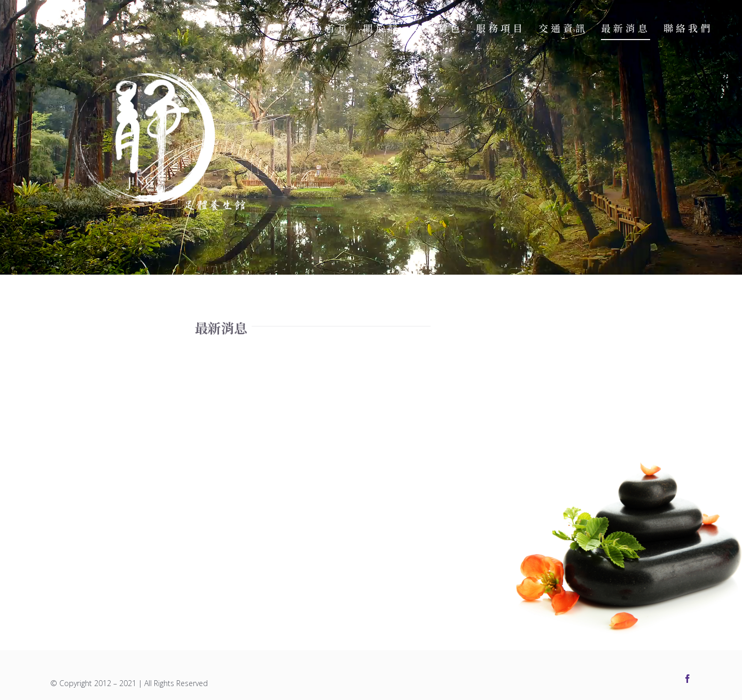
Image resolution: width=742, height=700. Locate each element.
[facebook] (688, 679)
